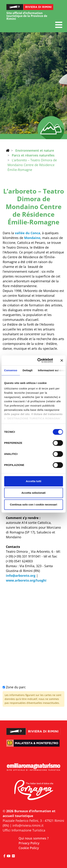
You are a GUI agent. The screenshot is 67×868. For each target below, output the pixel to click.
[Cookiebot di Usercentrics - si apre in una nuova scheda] (39, 360)
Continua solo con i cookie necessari (33, 504)
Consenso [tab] (11, 370)
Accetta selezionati (33, 493)
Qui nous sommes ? (34, 838)
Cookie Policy (29, 848)
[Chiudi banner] (62, 360)
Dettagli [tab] (28, 370)
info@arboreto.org (21, 576)
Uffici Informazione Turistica (24, 830)
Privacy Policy (29, 843)
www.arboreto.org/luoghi (26, 580)
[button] (59, 25)
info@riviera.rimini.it (28, 825)
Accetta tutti (33, 481)
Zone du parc (14, 687)
